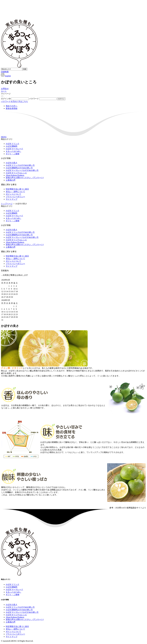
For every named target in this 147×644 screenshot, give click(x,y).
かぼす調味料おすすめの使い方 (19, 168)
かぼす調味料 (12, 146)
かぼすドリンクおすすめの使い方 (20, 165)
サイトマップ (12, 199)
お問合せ (5, 89)
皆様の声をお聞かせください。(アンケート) (25, 178)
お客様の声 (11, 180)
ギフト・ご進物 (13, 154)
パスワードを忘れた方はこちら (14, 101)
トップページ (7, 204)
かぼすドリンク (13, 144)
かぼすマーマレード (14, 149)
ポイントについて (13, 194)
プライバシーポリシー (15, 197)
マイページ (6, 94)
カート (4, 91)
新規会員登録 (12, 108)
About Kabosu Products (15, 175)
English (8, 76)
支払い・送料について (15, 192)
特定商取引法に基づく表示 (17, 189)
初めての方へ (12, 106)
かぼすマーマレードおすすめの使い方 (22, 170)
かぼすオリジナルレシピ (16, 173)
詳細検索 (5, 72)
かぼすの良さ (12, 163)
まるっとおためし (13, 151)
